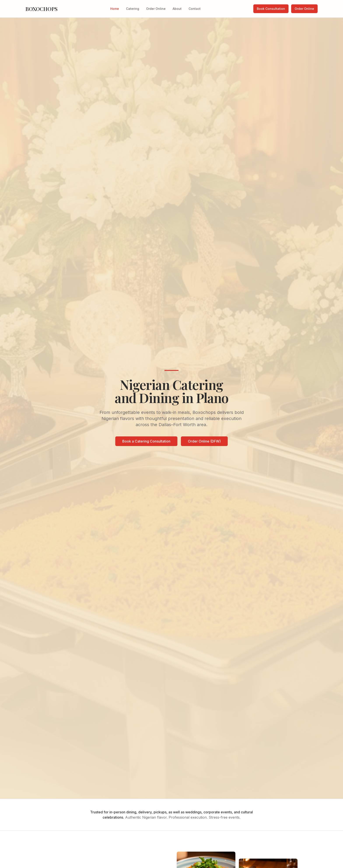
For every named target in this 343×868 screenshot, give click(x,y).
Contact (195, 9)
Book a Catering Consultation (146, 441)
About (177, 9)
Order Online (156, 9)
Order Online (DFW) (204, 441)
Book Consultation (271, 9)
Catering (133, 9)
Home (115, 9)
